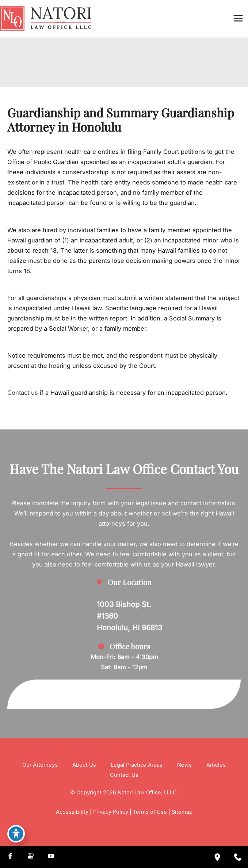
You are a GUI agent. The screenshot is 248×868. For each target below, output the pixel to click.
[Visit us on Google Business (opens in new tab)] (31, 857)
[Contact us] (238, 857)
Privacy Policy (111, 812)
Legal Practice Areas (137, 765)
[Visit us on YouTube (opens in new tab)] (51, 857)
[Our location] (217, 857)
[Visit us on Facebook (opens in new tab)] (10, 857)
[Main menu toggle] (238, 18)
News (184, 765)
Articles (216, 765)
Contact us (23, 393)
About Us (84, 765)
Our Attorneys (40, 765)
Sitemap (182, 812)
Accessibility (72, 812)
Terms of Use (150, 812)
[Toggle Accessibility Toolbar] (16, 834)
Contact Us (124, 775)
